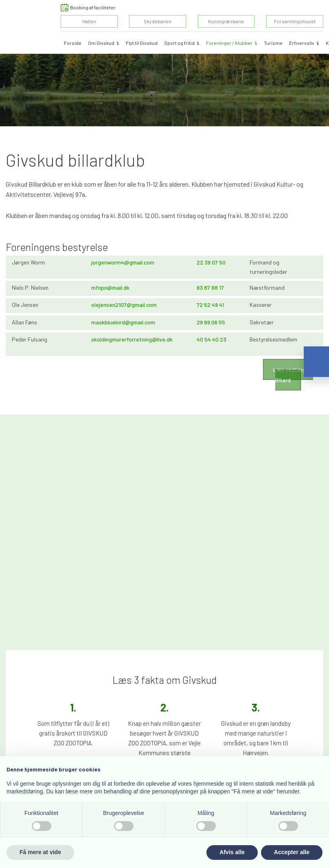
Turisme (273, 43)
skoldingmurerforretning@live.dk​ (132, 339)
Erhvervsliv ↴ (304, 43)
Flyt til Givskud (142, 43)
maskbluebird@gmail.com (123, 322)
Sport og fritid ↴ (182, 43)
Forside (73, 43)
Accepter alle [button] (292, 852)
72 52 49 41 (210, 305)
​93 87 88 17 (210, 287)
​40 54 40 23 (212, 339)
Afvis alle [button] (232, 852)
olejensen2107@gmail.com (124, 305)
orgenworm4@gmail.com (123, 262)
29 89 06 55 (211, 322)
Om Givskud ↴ (104, 43)
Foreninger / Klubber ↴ (232, 43)
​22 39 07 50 (211, 262)
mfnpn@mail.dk (110, 287)
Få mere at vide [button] (40, 852)
